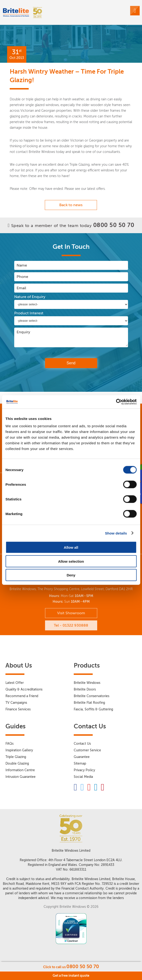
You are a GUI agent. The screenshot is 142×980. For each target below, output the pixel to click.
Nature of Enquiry (30, 297)
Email (21, 288)
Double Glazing (17, 764)
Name (22, 265)
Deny (71, 575)
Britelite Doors (85, 689)
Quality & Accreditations (24, 689)
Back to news (71, 205)
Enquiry (23, 332)
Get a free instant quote (71, 976)
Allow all (71, 547)
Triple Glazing (16, 757)
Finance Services (18, 709)
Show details (116, 533)
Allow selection (71, 561)
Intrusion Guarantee (21, 777)
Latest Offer (15, 683)
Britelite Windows (87, 683)
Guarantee (82, 757)
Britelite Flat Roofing (89, 703)
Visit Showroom (71, 613)
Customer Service (87, 750)
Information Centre (20, 770)
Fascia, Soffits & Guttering (93, 709)
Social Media (83, 777)
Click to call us (71, 967)
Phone (22, 277)
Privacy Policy (84, 770)
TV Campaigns (16, 703)
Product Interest (29, 313)
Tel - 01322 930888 (71, 625)
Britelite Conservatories (92, 696)
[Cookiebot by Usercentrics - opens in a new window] (116, 402)
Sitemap (80, 764)
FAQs (9, 744)
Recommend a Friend (22, 696)
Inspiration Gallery (19, 750)
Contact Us (82, 744)
